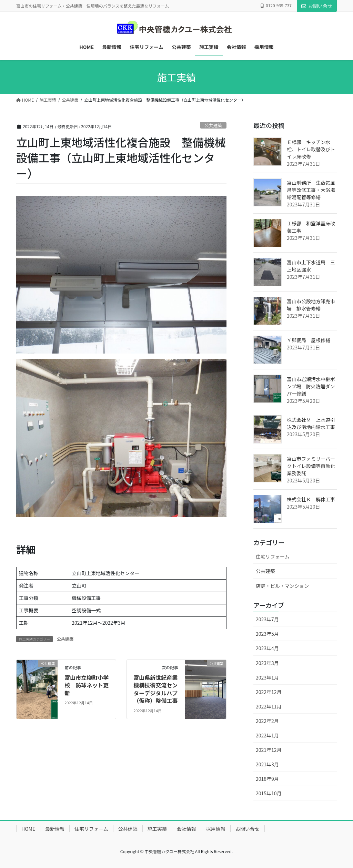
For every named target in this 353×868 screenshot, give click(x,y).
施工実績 (157, 829)
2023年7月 (267, 619)
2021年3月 (267, 764)
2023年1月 (267, 677)
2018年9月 (267, 779)
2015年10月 (269, 793)
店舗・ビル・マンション (282, 586)
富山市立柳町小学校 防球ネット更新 (87, 685)
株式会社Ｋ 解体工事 (311, 499)
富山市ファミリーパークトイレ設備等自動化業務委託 (311, 466)
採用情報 (216, 829)
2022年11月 (269, 706)
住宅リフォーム (273, 556)
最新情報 (55, 829)
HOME (28, 829)
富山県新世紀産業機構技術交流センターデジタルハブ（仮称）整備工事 (155, 689)
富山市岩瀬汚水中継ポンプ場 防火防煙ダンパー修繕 (311, 386)
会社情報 (186, 829)
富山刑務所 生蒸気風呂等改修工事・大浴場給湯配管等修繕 (311, 190)
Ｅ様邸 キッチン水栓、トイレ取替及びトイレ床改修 (311, 149)
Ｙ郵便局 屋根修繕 (309, 340)
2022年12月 (269, 692)
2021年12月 (269, 750)
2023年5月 (267, 634)
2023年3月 (267, 663)
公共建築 (213, 125)
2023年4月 (267, 648)
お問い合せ (317, 6)
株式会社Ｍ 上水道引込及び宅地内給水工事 (311, 423)
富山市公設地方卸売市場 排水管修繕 (311, 305)
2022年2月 (267, 721)
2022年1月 (267, 735)
